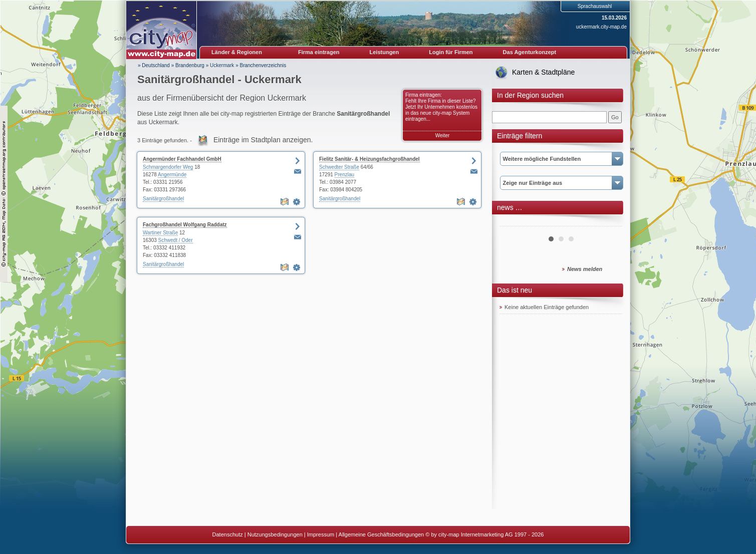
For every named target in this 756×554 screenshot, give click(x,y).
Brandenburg (190, 65)
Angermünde (172, 175)
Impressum (321, 534)
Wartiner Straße (160, 233)
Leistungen (385, 52)
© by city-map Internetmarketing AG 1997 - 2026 (484, 534)
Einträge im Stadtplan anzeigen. (263, 140)
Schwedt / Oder (176, 240)
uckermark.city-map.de (601, 27)
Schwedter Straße (339, 167)
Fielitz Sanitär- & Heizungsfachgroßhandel (369, 159)
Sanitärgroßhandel (163, 199)
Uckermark (222, 65)
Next (609, 222)
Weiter (443, 135)
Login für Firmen (451, 52)
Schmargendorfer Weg (168, 167)
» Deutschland (154, 65)
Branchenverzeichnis (263, 65)
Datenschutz (228, 534)
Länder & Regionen (237, 52)
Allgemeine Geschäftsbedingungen (382, 534)
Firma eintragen (319, 52)
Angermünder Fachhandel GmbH (182, 159)
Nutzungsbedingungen (275, 534)
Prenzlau (344, 175)
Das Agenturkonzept (530, 52)
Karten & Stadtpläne (543, 72)
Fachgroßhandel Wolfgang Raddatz (185, 225)
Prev (513, 222)
